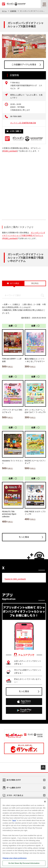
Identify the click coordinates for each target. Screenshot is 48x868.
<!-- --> (24, 184)
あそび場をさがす (14, 780)
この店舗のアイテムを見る (24, 65)
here (14, 820)
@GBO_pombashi (10, 151)
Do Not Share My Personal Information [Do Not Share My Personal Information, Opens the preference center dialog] (24, 863)
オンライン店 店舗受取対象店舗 (23, 123)
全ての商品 (15, 283)
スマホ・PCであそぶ (15, 795)
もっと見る (24, 537)
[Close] (45, 802)
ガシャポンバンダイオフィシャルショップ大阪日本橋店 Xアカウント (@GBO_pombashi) (24, 235)
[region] (24, 833)
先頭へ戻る (43, 767)
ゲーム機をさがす (14, 788)
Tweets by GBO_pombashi (15, 579)
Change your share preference (15, 858)
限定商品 (35, 283)
